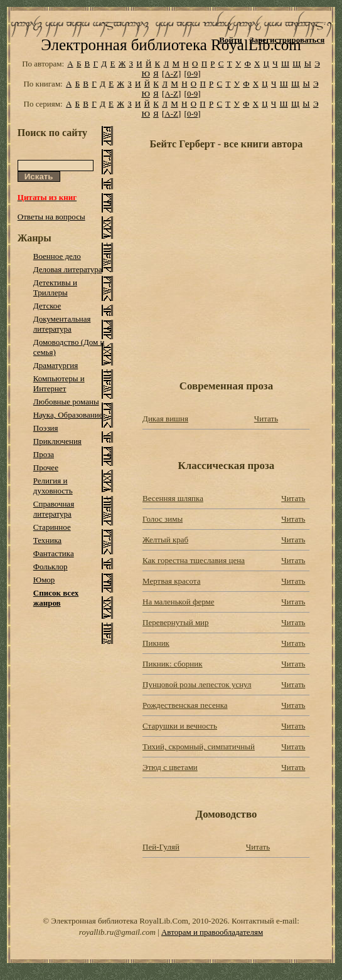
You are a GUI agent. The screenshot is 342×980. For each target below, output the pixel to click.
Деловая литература (68, 269)
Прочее (46, 467)
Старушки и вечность (180, 726)
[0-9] (193, 74)
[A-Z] (171, 74)
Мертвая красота (171, 581)
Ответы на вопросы (51, 217)
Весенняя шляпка (173, 498)
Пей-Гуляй (161, 847)
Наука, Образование (68, 415)
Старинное (52, 527)
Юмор (44, 580)
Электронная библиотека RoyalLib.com (171, 45)
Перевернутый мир (176, 622)
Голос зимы (163, 519)
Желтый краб (165, 540)
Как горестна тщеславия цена (194, 560)
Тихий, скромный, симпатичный (199, 746)
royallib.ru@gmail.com (117, 932)
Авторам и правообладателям (212, 932)
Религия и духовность (53, 486)
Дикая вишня (165, 419)
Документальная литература (62, 324)
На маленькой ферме (178, 602)
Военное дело (57, 256)
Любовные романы (66, 402)
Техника (47, 540)
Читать (266, 419)
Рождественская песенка (185, 705)
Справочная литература (54, 509)
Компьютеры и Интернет (59, 383)
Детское (47, 306)
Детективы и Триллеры (55, 287)
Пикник (156, 643)
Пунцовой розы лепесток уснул (197, 684)
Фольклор (51, 566)
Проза (44, 454)
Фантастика (54, 553)
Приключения (57, 441)
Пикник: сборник (173, 664)
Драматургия (56, 365)
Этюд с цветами (170, 767)
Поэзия (46, 428)
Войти (231, 40)
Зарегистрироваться (287, 40)
